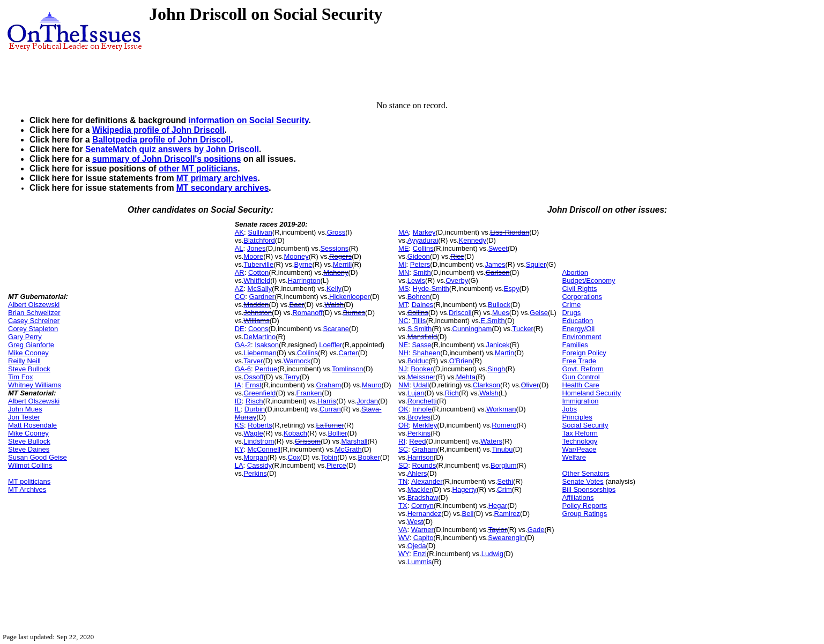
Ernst (253, 385)
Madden (256, 305)
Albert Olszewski (34, 305)
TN (403, 481)
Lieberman (260, 353)
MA (404, 232)
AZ (239, 289)
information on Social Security (248, 120)
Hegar (498, 506)
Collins (307, 353)
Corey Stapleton (33, 329)
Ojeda (417, 546)
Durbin (255, 409)
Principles (577, 417)
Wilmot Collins (30, 465)
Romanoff (307, 313)
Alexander (427, 481)
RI (402, 441)
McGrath (348, 449)
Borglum (503, 465)
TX (403, 506)
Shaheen (426, 353)
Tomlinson (348, 369)
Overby (457, 280)
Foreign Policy (584, 353)
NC (403, 321)
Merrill (342, 264)
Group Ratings (584, 514)
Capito (424, 538)
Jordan (367, 401)
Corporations (582, 297)
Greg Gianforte (31, 345)
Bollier (337, 433)
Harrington (304, 280)
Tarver (253, 361)
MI (402, 264)
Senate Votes (582, 481)
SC (403, 449)
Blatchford (259, 240)
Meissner (422, 377)
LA (239, 465)
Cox (294, 457)
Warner (422, 530)
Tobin (329, 457)
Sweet (498, 248)
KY (239, 449)
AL (239, 248)
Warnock (297, 361)
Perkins (255, 473)
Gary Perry (25, 337)
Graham (328, 385)
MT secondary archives (222, 188)
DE (240, 329)
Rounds (424, 465)
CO (240, 297)
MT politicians (29, 481)
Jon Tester (24, 417)
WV (404, 538)
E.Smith (493, 321)
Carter (348, 353)
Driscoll (460, 313)
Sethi (505, 481)
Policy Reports (584, 506)
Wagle (253, 433)
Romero (504, 425)
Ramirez (507, 514)
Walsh (334, 305)
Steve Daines (29, 449)
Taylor (498, 530)
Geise (539, 313)
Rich (452, 393)
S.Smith (420, 329)
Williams (256, 321)
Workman (501, 409)
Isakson (267, 345)
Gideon (419, 256)
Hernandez (425, 514)
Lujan (416, 393)
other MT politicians (198, 169)
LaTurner (330, 425)
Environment (581, 337)
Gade (536, 530)
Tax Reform (580, 433)
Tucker (523, 329)
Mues (501, 313)
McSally (260, 289)
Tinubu (502, 449)
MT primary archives (217, 178)
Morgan (255, 457)
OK (403, 409)
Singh (496, 369)
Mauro (372, 385)
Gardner (262, 297)
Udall (421, 385)
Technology (580, 441)
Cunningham (472, 329)
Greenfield (259, 393)
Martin (504, 353)
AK (239, 232)
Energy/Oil (578, 329)
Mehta (466, 377)
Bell (468, 514)
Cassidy (259, 465)
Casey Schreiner (34, 321)
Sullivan (260, 232)
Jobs (569, 409)
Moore (253, 256)
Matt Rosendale (32, 425)
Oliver (530, 385)
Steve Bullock (29, 369)
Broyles (419, 417)
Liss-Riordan (510, 232)
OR (404, 425)
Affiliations (578, 497)
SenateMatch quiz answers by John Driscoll (172, 149)
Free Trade (579, 361)
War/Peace (579, 449)
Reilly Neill (24, 361)
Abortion (575, 272)
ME (404, 248)
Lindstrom (259, 441)
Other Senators (585, 473)
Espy (512, 289)
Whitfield (257, 280)
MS (404, 289)
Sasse (421, 345)
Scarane (336, 329)
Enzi (420, 554)
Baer (297, 305)
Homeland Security (591, 393)
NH (403, 353)
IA (238, 385)
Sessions (334, 248)
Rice (457, 256)
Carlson (498, 272)
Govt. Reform (582, 369)
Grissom (308, 441)
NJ (403, 369)
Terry (292, 377)
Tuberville (258, 264)
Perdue (266, 369)
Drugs (571, 313)
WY (404, 554)
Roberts (260, 425)
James (495, 264)
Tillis (419, 321)
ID (238, 401)
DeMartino (259, 337)
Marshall (354, 441)
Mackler (420, 489)
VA (403, 530)
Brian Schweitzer (34, 313)
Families (575, 345)
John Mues (25, 409)
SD (403, 465)
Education (577, 321)
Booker (369, 457)
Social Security (585, 425)
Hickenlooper (350, 297)
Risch (254, 401)
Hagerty (465, 489)
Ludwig (492, 554)
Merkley (425, 425)
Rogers (340, 256)
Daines (422, 305)
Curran (330, 409)
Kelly (334, 289)
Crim (504, 489)
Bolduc (418, 361)
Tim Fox (20, 377)
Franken (309, 393)
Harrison (421, 457)
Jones (257, 248)
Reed (417, 441)
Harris (327, 401)
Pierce (336, 465)
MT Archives (27, 489)
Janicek (498, 345)
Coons (258, 329)
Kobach (295, 433)
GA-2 (243, 345)
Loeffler (331, 345)
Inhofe (422, 409)
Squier (536, 264)
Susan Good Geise (38, 457)
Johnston (258, 313)
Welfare (574, 457)
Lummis (420, 562)
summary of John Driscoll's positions (167, 159)
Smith (422, 272)
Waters (491, 441)
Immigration (580, 401)
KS (239, 425)
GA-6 (243, 369)
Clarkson (487, 385)
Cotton (258, 272)
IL (238, 409)
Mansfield (422, 337)
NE (403, 345)
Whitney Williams (35, 385)
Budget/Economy (588, 280)
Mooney (296, 256)
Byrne (303, 264)
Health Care (580, 385)
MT (403, 305)
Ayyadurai (423, 240)
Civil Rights (579, 289)
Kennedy (473, 240)
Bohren (419, 297)
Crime (571, 305)
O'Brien (461, 361)
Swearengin (506, 538)
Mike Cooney (28, 353)
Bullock (499, 305)
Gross (336, 232)
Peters (420, 264)
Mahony (336, 272)
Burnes (354, 313)
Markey (424, 232)
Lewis (416, 280)
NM (404, 385)
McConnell (264, 449)
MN (404, 272)
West (415, 522)
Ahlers (417, 473)
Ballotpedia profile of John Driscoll (161, 140)
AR (240, 272)
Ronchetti (422, 401)
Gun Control (581, 377)
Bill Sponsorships (589, 489)
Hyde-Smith (431, 289)
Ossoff (253, 377)
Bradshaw (423, 497)
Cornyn (422, 506)
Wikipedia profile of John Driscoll (158, 130)
